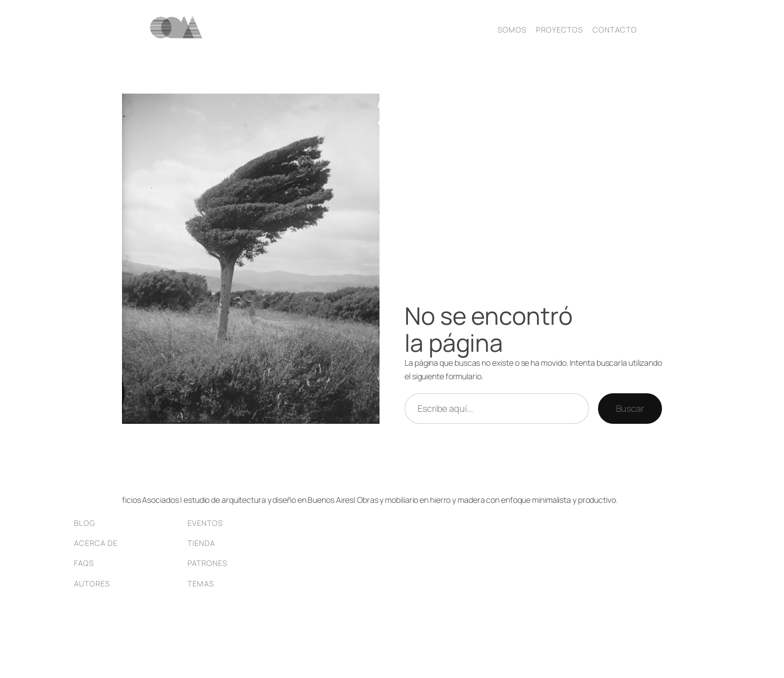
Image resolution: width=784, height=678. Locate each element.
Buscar (630, 408)
